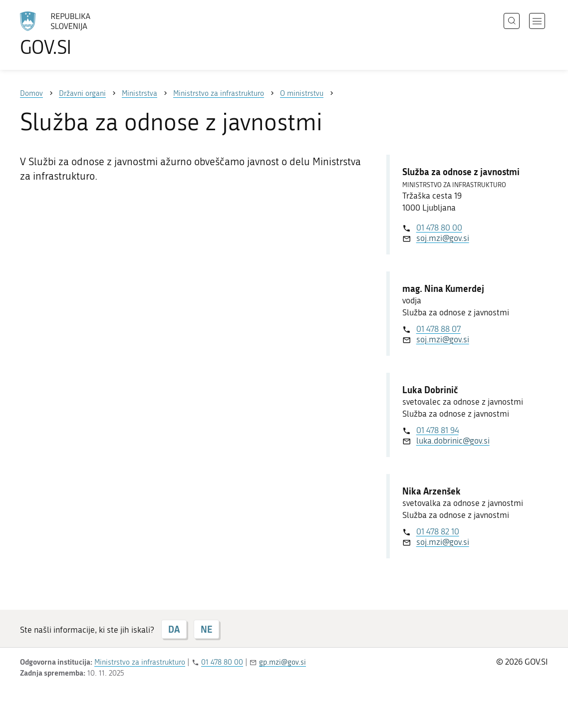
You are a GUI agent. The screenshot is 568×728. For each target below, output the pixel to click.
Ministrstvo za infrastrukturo (140, 662)
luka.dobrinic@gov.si (453, 441)
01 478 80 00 (439, 228)
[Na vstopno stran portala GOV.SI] (83, 34)
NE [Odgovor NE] (206, 629)
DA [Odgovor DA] (174, 629)
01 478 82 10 (438, 531)
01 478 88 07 (438, 329)
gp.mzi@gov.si (283, 662)
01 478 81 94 (437, 430)
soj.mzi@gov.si (443, 238)
